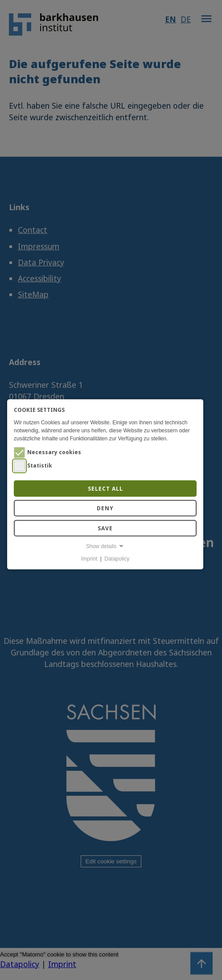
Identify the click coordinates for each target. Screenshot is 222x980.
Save (105, 528)
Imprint (89, 559)
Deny (105, 508)
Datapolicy (117, 559)
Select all (105, 488)
